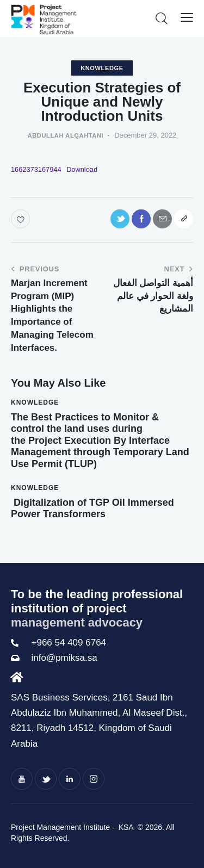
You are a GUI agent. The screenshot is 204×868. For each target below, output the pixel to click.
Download (82, 169)
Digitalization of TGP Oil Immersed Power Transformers (92, 509)
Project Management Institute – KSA (73, 827)
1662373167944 (36, 169)
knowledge (102, 68)
